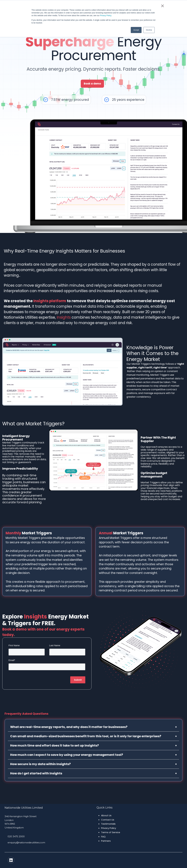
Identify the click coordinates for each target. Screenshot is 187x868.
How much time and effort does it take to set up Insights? (93, 745)
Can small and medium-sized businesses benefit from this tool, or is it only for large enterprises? (93, 736)
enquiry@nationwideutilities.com (26, 843)
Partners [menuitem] (106, 841)
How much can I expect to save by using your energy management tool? (93, 755)
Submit (78, 680)
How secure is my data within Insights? (93, 764)
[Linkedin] (11, 860)
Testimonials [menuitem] (108, 824)
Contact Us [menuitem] (108, 820)
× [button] (162, 6)
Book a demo (92, 84)
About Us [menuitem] (106, 815)
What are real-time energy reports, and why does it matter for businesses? (93, 727)
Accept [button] (136, 30)
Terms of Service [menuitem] (111, 832)
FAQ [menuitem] (103, 837)
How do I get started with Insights (93, 773)
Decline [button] (149, 30)
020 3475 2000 (16, 836)
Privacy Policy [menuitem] (109, 828)
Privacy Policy (106, 16)
